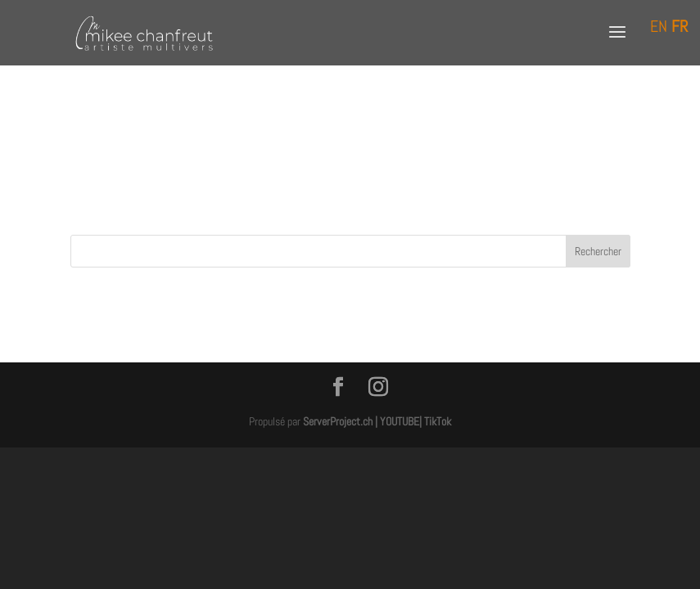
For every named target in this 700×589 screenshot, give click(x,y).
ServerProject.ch (338, 421)
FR (680, 26)
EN (659, 26)
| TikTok (435, 421)
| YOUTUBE (397, 421)
